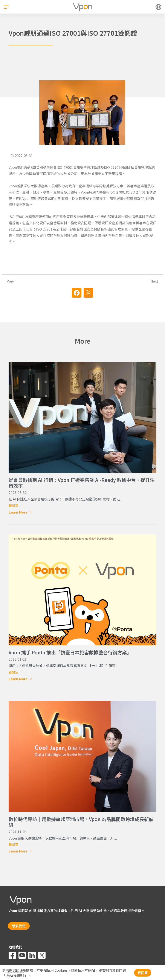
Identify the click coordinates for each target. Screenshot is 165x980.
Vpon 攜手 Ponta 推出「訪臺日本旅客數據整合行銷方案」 (70, 652)
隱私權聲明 (15, 975)
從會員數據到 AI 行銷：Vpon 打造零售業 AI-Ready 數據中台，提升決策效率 (82, 483)
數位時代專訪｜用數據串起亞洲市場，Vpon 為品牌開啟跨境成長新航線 (81, 822)
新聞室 (13, 505)
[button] (77, 293)
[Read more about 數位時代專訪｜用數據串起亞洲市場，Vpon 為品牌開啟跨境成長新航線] (82, 851)
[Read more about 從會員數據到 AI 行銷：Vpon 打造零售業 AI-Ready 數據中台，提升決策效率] (82, 512)
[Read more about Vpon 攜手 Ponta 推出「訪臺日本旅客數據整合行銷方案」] (82, 679)
